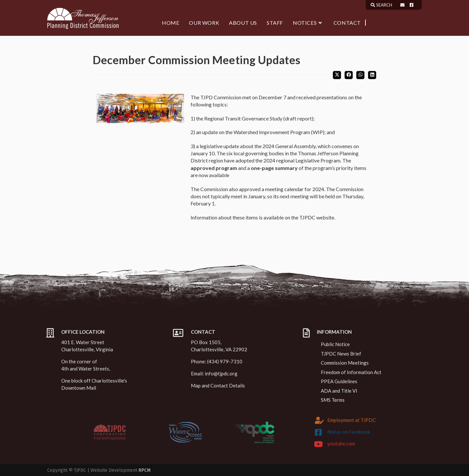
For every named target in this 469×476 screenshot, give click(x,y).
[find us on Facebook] (319, 432)
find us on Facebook (349, 432)
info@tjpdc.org (221, 373)
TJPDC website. (317, 217)
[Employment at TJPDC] (320, 420)
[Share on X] (337, 75)
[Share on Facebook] (349, 75)
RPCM (144, 470)
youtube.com (341, 443)
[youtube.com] (319, 444)
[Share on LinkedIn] (372, 75)
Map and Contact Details (218, 385)
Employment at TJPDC (352, 420)
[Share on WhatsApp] (360, 75)
